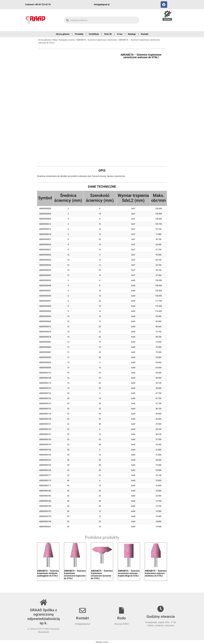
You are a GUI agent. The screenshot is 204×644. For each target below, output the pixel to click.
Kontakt (145, 34)
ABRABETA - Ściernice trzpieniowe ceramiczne (97, 40)
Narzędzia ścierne (67, 40)
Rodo (122, 618)
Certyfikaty (94, 34)
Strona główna (63, 34)
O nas (120, 34)
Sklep (55, 40)
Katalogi (132, 34)
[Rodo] (122, 610)
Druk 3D (108, 34)
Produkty (79, 34)
